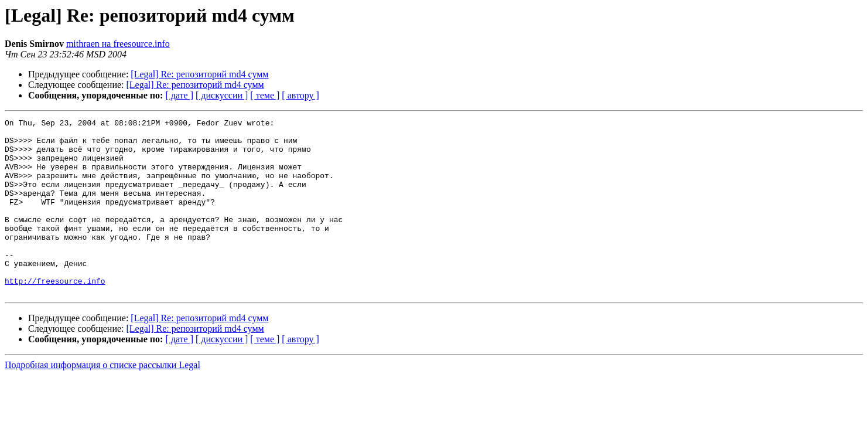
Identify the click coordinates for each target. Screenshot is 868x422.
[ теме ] (265, 95)
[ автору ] (300, 95)
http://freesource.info (55, 314)
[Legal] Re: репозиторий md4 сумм (199, 74)
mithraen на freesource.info (118, 44)
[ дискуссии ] (222, 95)
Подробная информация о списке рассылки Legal (102, 400)
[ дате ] (179, 95)
